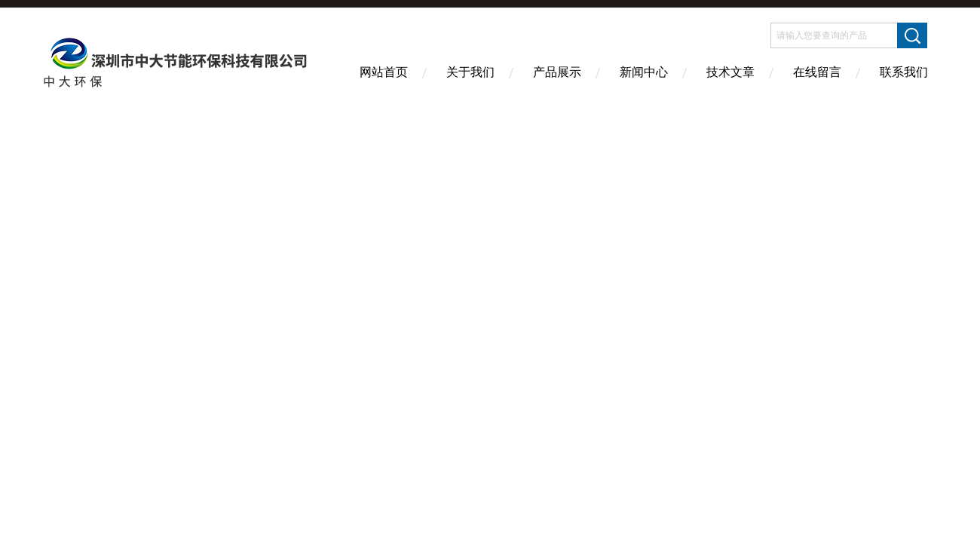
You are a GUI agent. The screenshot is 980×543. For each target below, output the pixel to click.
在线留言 (817, 72)
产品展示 (557, 72)
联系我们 (904, 72)
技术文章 (730, 72)
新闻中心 (644, 72)
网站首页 (384, 72)
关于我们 (470, 72)
